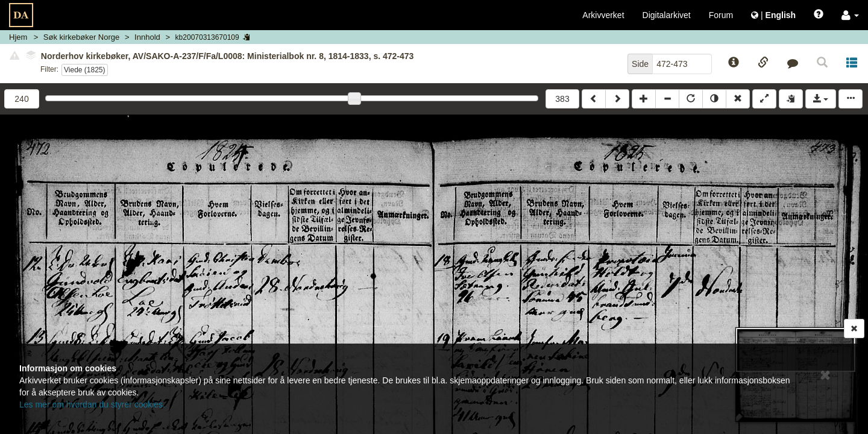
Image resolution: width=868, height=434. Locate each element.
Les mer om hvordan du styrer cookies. (92, 404)
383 (562, 99)
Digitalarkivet (667, 15)
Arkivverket (603, 15)
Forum (721, 15)
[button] (850, 15)
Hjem (18, 37)
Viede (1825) (85, 70)
